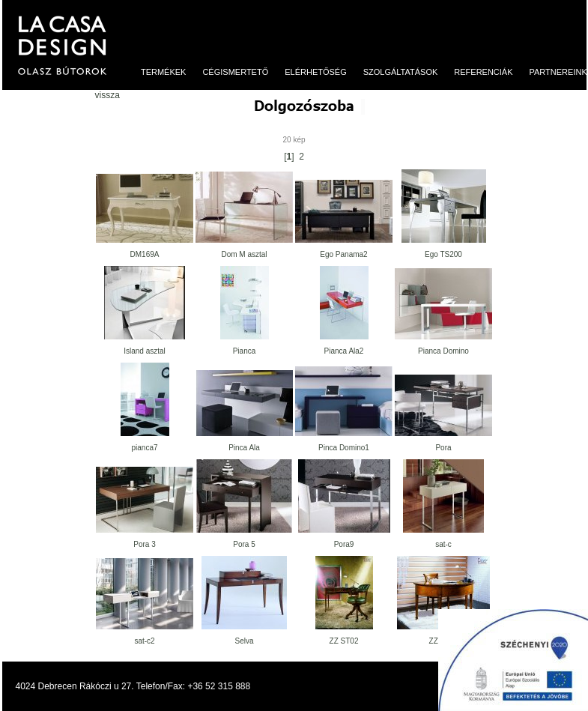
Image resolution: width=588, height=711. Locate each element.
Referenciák (478, 72)
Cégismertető (230, 72)
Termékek (158, 72)
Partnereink (552, 72)
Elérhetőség (310, 72)
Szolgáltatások (394, 72)
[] (289, 157)
